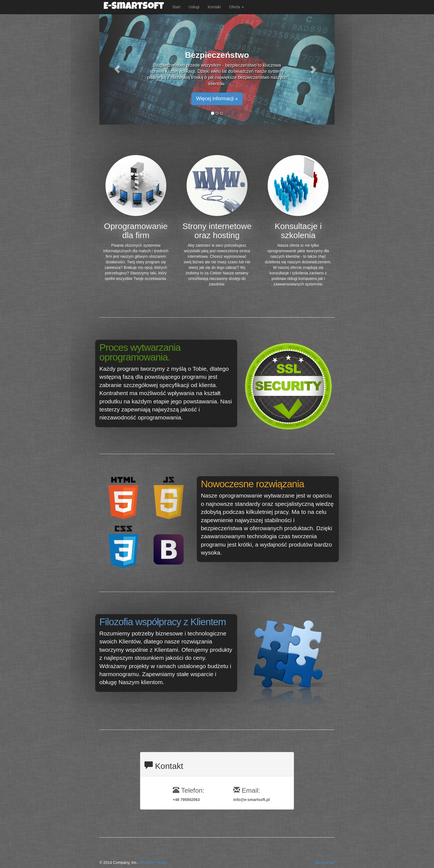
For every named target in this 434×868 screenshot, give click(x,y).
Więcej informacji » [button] (217, 99)
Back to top (325, 862)
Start (176, 7)
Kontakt (214, 7)
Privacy (147, 862)
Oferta (237, 7)
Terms (162, 862)
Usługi (194, 7)
